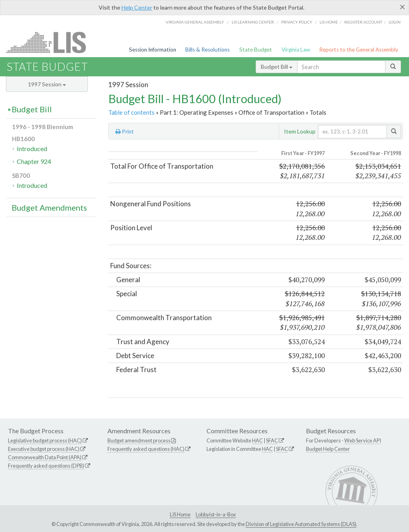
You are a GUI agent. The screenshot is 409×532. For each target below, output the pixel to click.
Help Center (137, 7)
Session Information (153, 50)
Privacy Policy (297, 22)
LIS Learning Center (253, 22)
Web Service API (363, 440)
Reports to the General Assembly (359, 50)
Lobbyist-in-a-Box (216, 514)
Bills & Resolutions (207, 50)
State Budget (256, 50)
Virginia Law (296, 50)
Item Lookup (300, 131)
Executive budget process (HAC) (44, 449)
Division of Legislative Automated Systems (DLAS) (301, 524)
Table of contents (131, 112)
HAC (257, 440)
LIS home (329, 22)
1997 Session (47, 84)
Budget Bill (277, 67)
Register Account (363, 22)
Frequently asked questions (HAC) (146, 449)
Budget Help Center (328, 449)
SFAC (272, 440)
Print (125, 132)
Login (395, 22)
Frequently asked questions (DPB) (46, 466)
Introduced (32, 148)
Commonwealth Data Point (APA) (45, 457)
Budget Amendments (49, 207)
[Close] (402, 7)
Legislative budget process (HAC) (45, 440)
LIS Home (180, 514)
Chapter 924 (34, 161)
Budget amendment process (139, 440)
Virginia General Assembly (195, 22)
